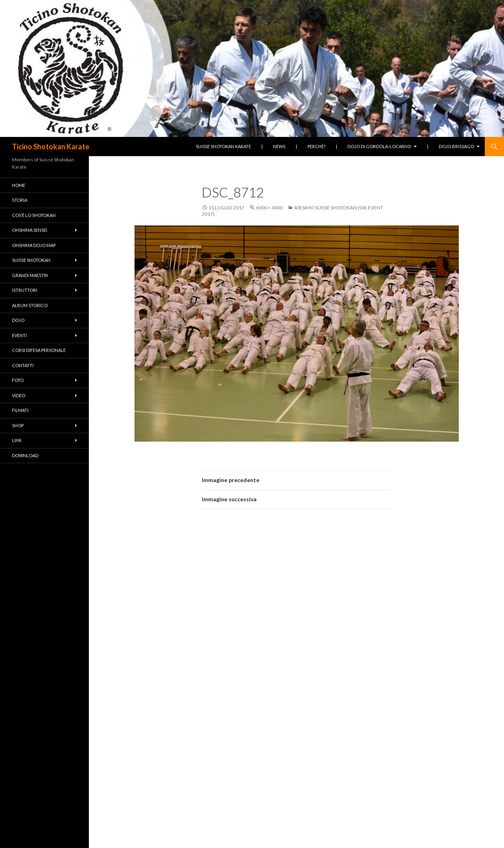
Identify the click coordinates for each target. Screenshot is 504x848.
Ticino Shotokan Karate (51, 147)
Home (19, 185)
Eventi (19, 335)
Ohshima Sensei (30, 230)
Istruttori (25, 290)
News (279, 146)
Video (19, 395)
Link (17, 440)
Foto (18, 380)
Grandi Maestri (30, 275)
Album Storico (30, 305)
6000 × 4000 (269, 208)
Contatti (23, 365)
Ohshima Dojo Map (34, 245)
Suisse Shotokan (31, 260)
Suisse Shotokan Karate (223, 146)
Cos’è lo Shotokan (34, 215)
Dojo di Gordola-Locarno (379, 146)
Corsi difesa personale (39, 350)
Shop (18, 425)
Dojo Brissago (456, 146)
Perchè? (316, 146)
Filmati (20, 410)
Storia (20, 200)
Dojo (18, 320)
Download (25, 455)
